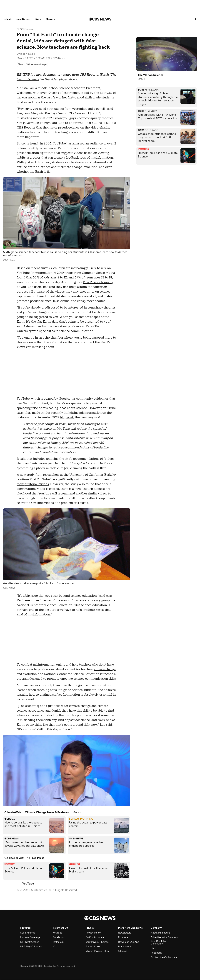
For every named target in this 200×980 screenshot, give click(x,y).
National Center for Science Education (72, 674)
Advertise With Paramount (165, 937)
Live (38, 19)
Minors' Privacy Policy (97, 951)
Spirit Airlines (28, 933)
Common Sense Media (98, 273)
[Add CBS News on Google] (32, 64)
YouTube (28, 884)
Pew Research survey (98, 282)
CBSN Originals (26, 29)
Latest (8, 19)
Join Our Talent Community (159, 942)
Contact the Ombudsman (164, 957)
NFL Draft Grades (30, 942)
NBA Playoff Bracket (31, 947)
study (31, 475)
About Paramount (160, 933)
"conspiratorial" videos (33, 484)
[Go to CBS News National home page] (100, 19)
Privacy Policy (93, 933)
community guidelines (92, 399)
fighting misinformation (84, 413)
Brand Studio (125, 947)
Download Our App (129, 942)
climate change (105, 669)
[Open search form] (195, 19)
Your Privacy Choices (97, 942)
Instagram (58, 942)
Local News (23, 19)
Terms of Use (93, 947)
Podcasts (123, 937)
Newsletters (125, 933)
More (77, 812)
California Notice (95, 937)
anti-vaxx (98, 720)
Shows (50, 19)
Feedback (156, 953)
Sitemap (123, 951)
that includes (36, 459)
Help (153, 948)
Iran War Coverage (30, 937)
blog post (67, 417)
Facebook (58, 937)
